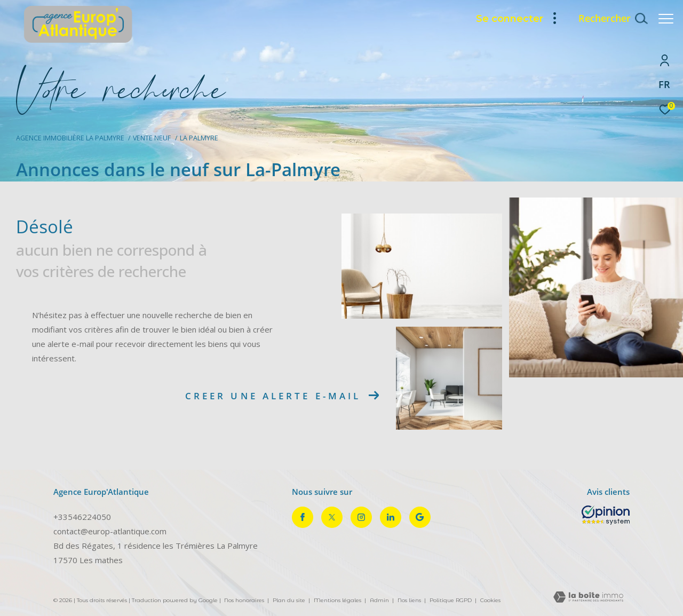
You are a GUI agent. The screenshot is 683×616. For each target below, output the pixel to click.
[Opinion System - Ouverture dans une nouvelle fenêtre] (606, 515)
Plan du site (290, 600)
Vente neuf (152, 138)
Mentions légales (338, 600)
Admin (380, 600)
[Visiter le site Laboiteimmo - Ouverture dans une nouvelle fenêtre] (588, 598)
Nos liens (410, 600)
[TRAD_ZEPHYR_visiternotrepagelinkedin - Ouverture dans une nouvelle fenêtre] (391, 517)
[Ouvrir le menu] (666, 19)
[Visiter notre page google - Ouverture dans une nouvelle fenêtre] (420, 517)
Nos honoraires (244, 600)
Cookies (490, 601)
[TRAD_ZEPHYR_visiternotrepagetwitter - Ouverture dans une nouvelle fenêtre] (332, 517)
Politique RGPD (451, 600)
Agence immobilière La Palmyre (70, 138)
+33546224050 (82, 517)
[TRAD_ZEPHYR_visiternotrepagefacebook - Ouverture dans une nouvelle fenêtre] (303, 517)
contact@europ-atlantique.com (110, 531)
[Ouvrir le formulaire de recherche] (607, 19)
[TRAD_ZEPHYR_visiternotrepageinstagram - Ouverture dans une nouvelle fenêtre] (361, 517)
